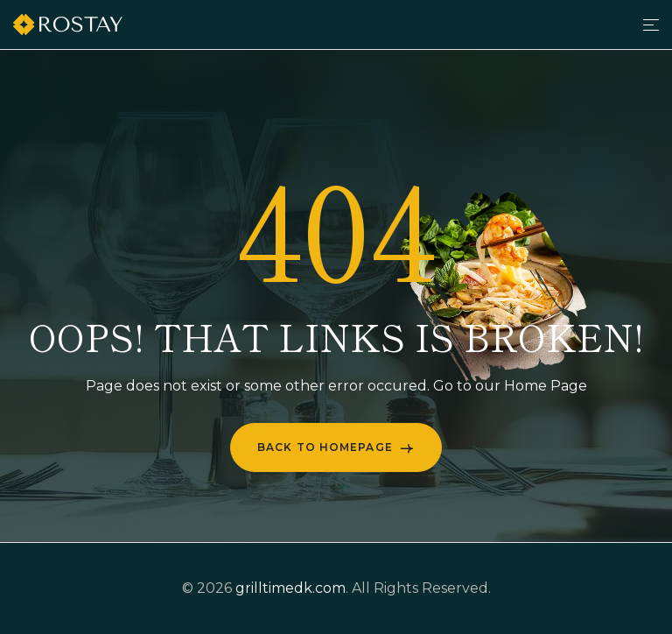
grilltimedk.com (290, 588)
